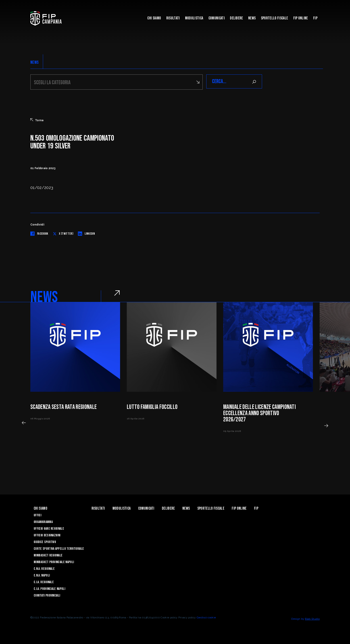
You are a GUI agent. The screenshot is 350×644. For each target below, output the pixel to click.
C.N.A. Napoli (42, 575)
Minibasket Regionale (48, 555)
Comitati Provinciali (47, 595)
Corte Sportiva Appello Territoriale (59, 548)
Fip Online (301, 18)
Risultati (173, 18)
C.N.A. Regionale (44, 568)
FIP (315, 18)
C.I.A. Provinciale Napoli (49, 588)
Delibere (236, 18)
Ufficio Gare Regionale (49, 528)
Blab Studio (312, 618)
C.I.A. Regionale (44, 581)
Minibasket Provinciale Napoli (54, 561)
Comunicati (217, 18)
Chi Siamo (154, 18)
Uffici (37, 515)
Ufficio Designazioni (47, 535)
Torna (37, 119)
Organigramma (43, 521)
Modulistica (194, 18)
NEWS (34, 62)
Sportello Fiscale (274, 18)
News (252, 18)
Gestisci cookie (206, 617)
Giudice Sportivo (45, 541)
